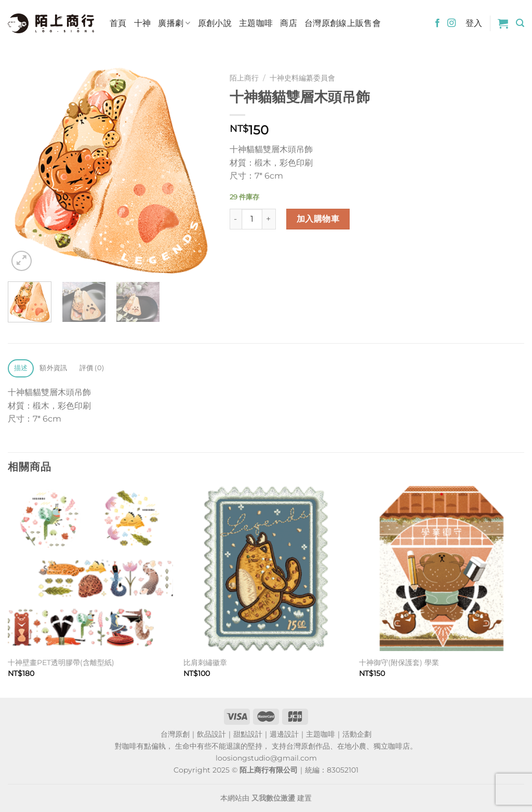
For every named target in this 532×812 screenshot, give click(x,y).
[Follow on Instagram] (451, 23)
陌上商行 (244, 78)
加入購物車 (318, 219)
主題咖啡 (256, 23)
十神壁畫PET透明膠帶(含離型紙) (61, 662)
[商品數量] (252, 219)
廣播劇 (174, 23)
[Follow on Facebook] (437, 23)
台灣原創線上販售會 (343, 23)
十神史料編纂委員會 (302, 78)
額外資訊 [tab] (53, 368)
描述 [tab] (21, 368)
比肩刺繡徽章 (205, 662)
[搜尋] (520, 23)
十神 (143, 23)
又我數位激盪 (273, 798)
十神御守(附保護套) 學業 (399, 662)
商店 (289, 23)
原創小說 (215, 23)
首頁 (118, 23)
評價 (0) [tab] (92, 368)
